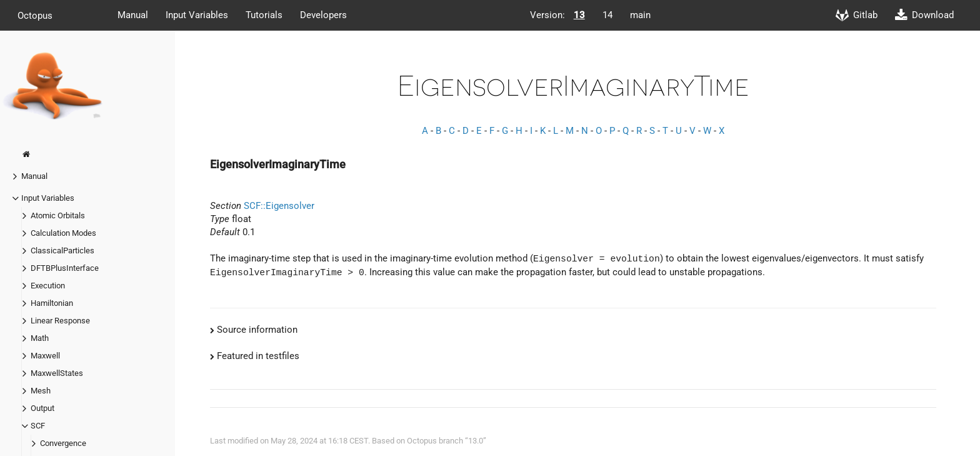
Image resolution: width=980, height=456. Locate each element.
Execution (48, 286)
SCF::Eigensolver (279, 206)
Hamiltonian (52, 303)
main (640, 15)
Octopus (35, 15)
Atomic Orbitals (58, 215)
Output (42, 408)
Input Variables (197, 15)
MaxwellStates (57, 373)
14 (607, 15)
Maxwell (45, 356)
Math (40, 338)
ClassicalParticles (62, 251)
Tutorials (264, 15)
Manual (133, 15)
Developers (323, 15)
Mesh (41, 391)
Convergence (63, 443)
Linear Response (60, 321)
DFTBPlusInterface (65, 268)
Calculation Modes (63, 233)
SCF (38, 426)
